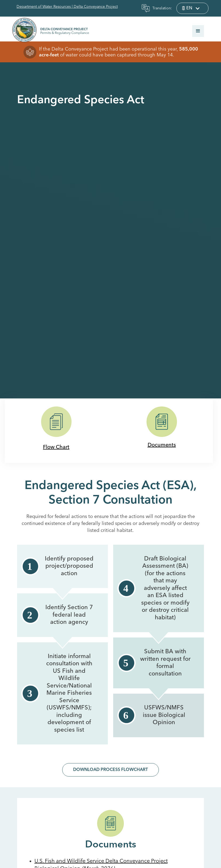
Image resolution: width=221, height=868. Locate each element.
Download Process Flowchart (111, 770)
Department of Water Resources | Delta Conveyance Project (67, 7)
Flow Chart (56, 447)
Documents (162, 445)
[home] (48, 30)
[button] (192, 8)
